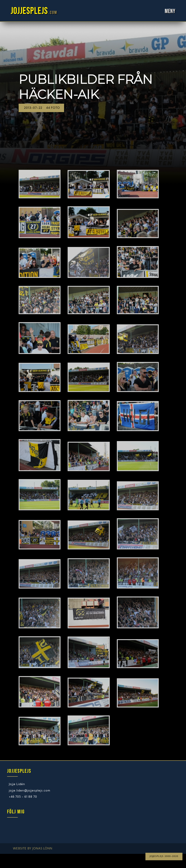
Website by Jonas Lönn (33, 849)
